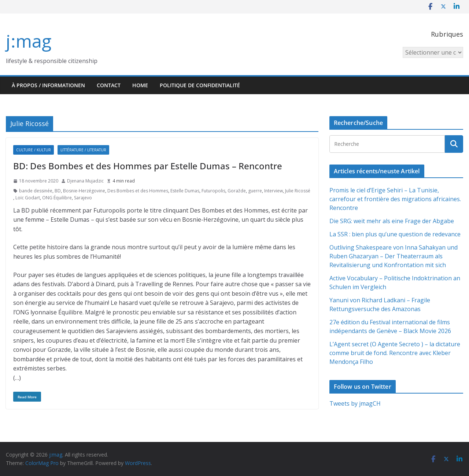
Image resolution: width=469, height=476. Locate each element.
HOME (140, 85)
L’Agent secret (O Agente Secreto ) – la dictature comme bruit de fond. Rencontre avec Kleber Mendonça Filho (395, 353)
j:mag (29, 41)
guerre (255, 191)
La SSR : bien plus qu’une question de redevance (395, 234)
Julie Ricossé (298, 191)
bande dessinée (36, 191)
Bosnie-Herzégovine (84, 191)
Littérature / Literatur (83, 150)
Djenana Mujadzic (85, 181)
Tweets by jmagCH (355, 403)
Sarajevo (83, 198)
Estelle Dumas (185, 191)
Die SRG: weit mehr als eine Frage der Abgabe (392, 221)
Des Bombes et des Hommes (138, 191)
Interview (274, 191)
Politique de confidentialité (200, 85)
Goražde (237, 191)
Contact (109, 85)
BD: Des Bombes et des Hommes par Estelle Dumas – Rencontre (148, 166)
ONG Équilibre (57, 198)
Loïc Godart (28, 198)
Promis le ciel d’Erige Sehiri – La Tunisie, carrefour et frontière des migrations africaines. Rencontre (395, 199)
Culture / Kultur (34, 150)
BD (58, 191)
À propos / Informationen (48, 85)
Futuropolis (213, 191)
